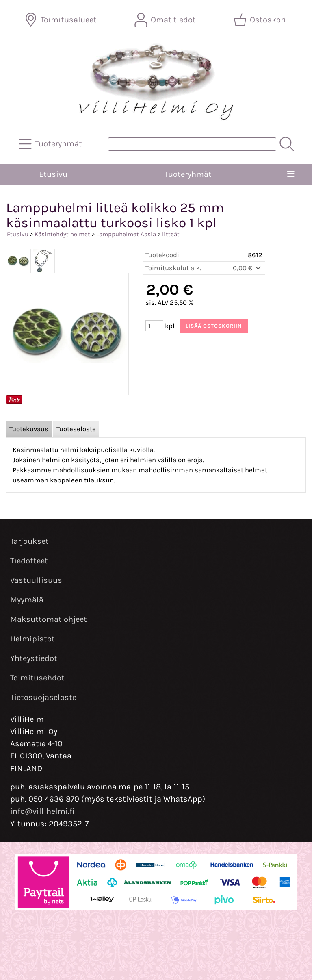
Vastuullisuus (36, 580)
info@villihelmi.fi (42, 811)
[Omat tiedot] (166, 20)
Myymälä (27, 600)
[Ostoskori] (261, 20)
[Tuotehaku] (192, 144)
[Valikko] (291, 174)
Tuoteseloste (76, 429)
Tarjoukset (29, 541)
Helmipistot (32, 639)
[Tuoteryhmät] (51, 144)
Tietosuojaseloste (43, 697)
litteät (171, 234)
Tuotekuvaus (29, 429)
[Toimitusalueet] (61, 20)
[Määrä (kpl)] (154, 326)
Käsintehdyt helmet (62, 234)
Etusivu (53, 174)
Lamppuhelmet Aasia (126, 234)
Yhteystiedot (34, 658)
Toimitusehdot (37, 678)
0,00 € (248, 268)
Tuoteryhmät (188, 174)
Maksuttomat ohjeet (49, 619)
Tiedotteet (29, 561)
